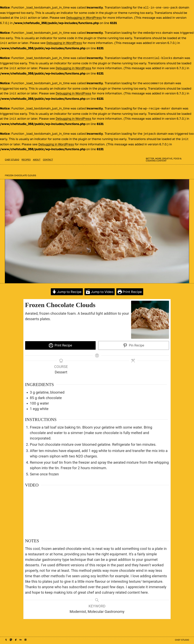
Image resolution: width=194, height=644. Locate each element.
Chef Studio (12, 156)
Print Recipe (130, 288)
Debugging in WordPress (84, 17)
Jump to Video (100, 288)
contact (48, 156)
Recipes (26, 156)
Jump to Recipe (67, 288)
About (37, 156)
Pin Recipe (134, 342)
